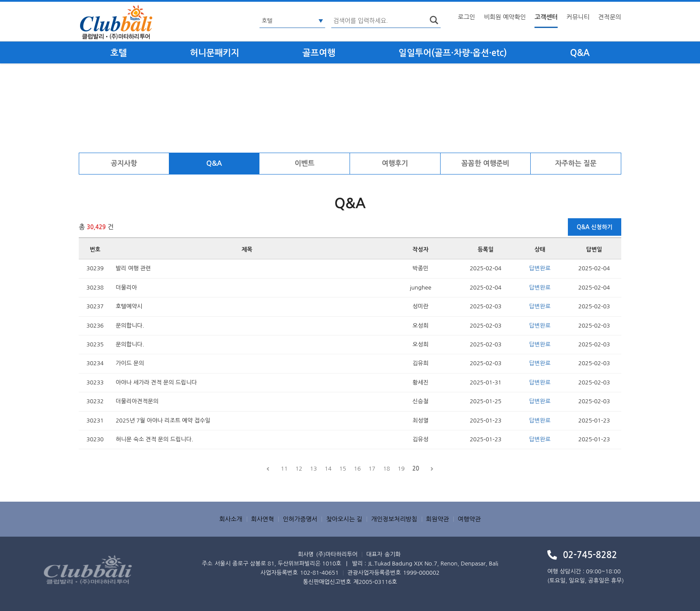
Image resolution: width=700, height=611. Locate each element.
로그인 (467, 17)
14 (328, 469)
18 (387, 469)
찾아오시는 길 (344, 519)
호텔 (119, 53)
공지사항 (124, 163)
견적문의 (610, 17)
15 (343, 469)
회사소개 (231, 519)
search (434, 20)
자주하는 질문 (576, 163)
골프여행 (319, 53)
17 (372, 469)
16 (357, 469)
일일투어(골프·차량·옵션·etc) (453, 53)
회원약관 (438, 519)
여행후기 (395, 163)
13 (314, 469)
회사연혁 (263, 519)
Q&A (580, 53)
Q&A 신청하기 (595, 227)
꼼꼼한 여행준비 (486, 163)
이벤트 (305, 163)
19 (401, 469)
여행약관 (469, 519)
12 (299, 469)
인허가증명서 (300, 519)
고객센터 (546, 17)
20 (416, 469)
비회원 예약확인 (505, 17)
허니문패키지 (215, 53)
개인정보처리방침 (394, 519)
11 (284, 469)
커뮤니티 (578, 17)
